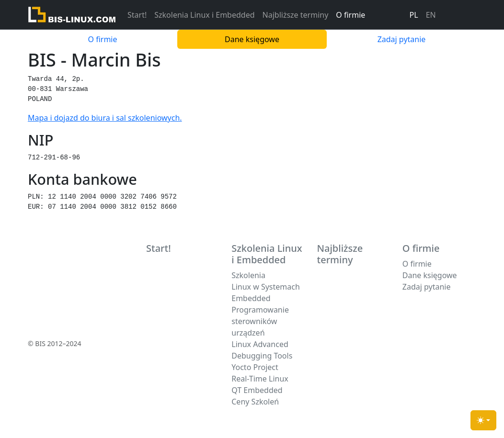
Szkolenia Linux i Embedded (204, 15)
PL (414, 15)
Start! (137, 15)
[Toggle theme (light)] (483, 420)
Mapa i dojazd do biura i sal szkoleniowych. (105, 118)
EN (431, 15)
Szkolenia (248, 275)
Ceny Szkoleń (255, 402)
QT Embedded (257, 390)
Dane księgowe (252, 39)
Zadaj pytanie (402, 39)
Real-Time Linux (260, 379)
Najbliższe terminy (296, 15)
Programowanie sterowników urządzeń (260, 321)
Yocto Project (255, 367)
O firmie (350, 15)
